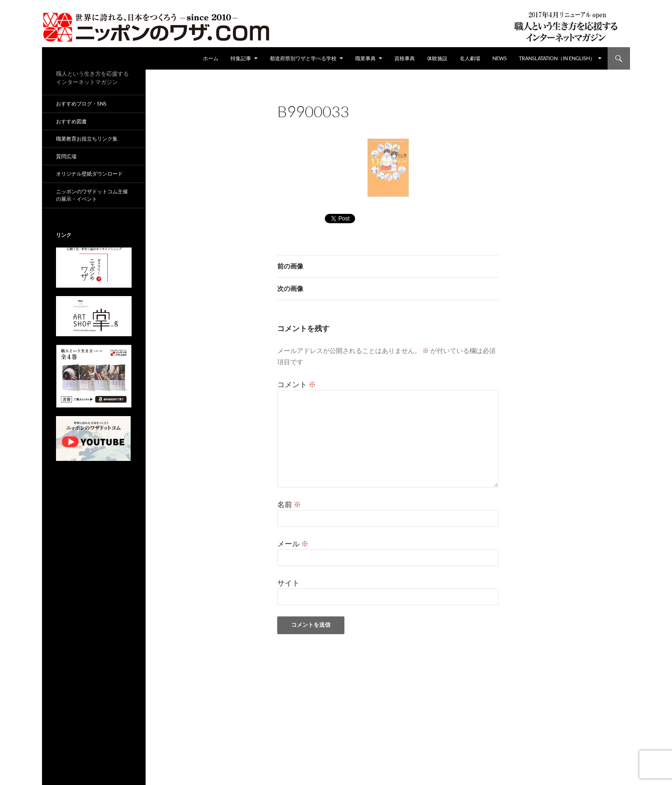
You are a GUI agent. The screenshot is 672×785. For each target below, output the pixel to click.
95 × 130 (349, 124)
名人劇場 (470, 58)
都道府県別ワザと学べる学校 (303, 58)
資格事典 (405, 58)
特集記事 (241, 58)
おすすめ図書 (71, 121)
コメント (297, 384)
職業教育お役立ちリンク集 (87, 138)
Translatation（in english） (557, 58)
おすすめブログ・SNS (81, 103)
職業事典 (365, 58)
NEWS (500, 58)
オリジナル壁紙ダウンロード (89, 173)
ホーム (211, 58)
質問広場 (66, 156)
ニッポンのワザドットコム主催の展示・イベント (92, 195)
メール (293, 543)
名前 (289, 504)
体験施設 (437, 58)
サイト (288, 583)
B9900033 (386, 124)
